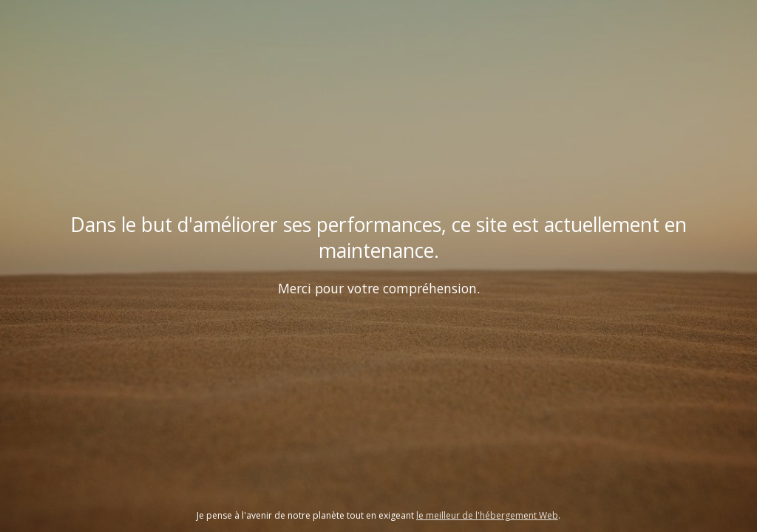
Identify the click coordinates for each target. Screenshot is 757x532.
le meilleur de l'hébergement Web (487, 515)
